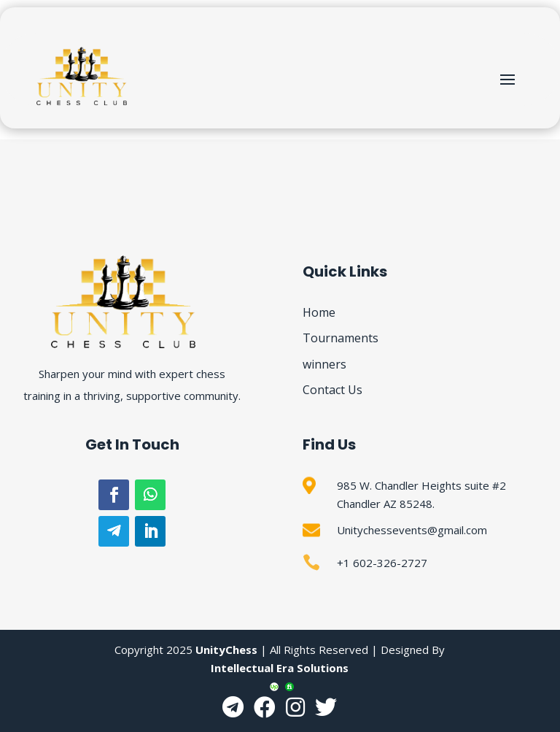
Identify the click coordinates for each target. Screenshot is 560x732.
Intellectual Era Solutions (280, 668)
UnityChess (226, 650)
